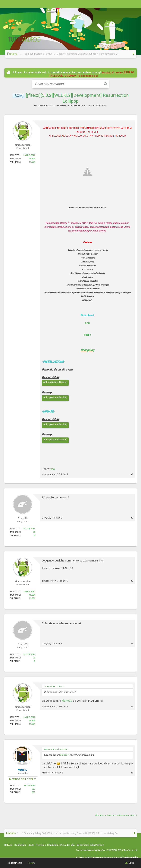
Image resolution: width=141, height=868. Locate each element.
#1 (132, 474)
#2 (132, 518)
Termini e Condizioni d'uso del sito (55, 845)
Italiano (8, 845)
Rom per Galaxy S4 (60, 106)
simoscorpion (88, 106)
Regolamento (15, 863)
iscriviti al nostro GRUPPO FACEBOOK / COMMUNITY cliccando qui (92, 74)
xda (53, 469)
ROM (88, 323)
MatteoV (67, 701)
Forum (31, 863)
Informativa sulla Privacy (90, 845)
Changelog (88, 350)
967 (33, 789)
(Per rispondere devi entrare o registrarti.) (116, 815)
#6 (132, 773)
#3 (132, 581)
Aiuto (31, 845)
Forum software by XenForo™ (107, 850)
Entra (129, 863)
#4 (132, 644)
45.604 (32, 159)
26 (34, 532)
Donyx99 (46, 518)
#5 (132, 707)
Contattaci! (20, 845)
